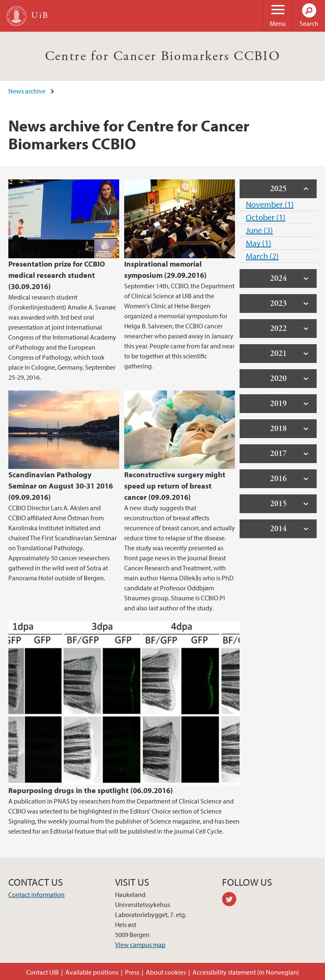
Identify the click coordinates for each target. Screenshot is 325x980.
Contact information (36, 894)
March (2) (262, 256)
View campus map (140, 945)
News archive (27, 91)
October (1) (266, 217)
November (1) (270, 204)
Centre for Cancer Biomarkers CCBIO (163, 56)
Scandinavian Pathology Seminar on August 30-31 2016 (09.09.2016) (61, 486)
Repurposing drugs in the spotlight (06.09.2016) (91, 790)
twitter (232, 900)
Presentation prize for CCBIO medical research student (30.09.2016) (57, 275)
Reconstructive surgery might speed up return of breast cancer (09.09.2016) (175, 486)
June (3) (259, 230)
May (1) (259, 243)
